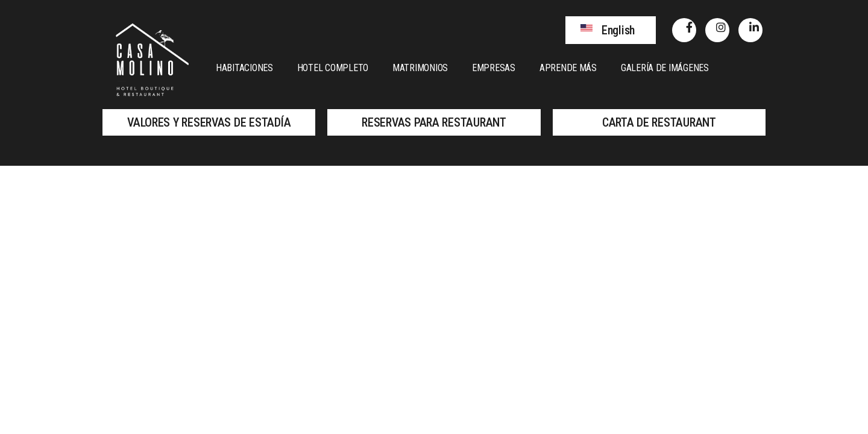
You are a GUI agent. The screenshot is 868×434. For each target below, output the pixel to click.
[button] (611, 30)
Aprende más (568, 68)
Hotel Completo (333, 68)
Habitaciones (244, 68)
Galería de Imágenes (665, 68)
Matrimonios (420, 68)
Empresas (494, 68)
